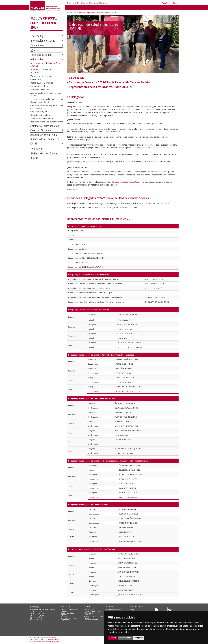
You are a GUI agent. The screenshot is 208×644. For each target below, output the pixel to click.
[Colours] (169, 610)
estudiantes (37, 59)
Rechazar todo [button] (125, 638)
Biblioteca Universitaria (41, 89)
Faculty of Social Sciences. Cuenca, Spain (44, 23)
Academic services (91, 620)
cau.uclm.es (37, 619)
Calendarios (36, 79)
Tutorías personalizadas (41, 76)
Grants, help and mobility (93, 616)
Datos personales (53, 639)
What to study (89, 610)
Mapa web (56, 642)
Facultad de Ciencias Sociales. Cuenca (87, 3)
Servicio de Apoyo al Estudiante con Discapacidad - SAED (47, 100)
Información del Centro (43, 41)
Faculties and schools (114, 610)
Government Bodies (69, 613)
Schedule (87, 618)
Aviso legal (34, 639)
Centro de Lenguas (39, 111)
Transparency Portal (69, 618)
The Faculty (37, 36)
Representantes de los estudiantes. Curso (95, 87)
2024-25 (127, 87)
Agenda (64, 615)
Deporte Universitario (40, 115)
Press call (65, 616)
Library (132, 610)
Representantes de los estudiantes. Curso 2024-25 (99, 219)
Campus (64, 611)
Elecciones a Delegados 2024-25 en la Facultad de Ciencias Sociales (110, 82)
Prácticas (35, 73)
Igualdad (35, 50)
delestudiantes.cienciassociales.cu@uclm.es (124, 182)
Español (165, 3)
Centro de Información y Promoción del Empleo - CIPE (47, 107)
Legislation (65, 620)
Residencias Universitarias (42, 118)
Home (70, 13)
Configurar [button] (138, 638)
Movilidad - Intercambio (41, 69)
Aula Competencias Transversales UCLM (46, 94)
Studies (87, 606)
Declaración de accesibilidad (41, 642)
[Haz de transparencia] (158, 610)
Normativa (36, 148)
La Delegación (77, 78)
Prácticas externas (41, 55)
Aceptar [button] (113, 638)
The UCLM (66, 606)
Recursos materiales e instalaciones (47, 122)
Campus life (88, 615)
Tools (175, 3)
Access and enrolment (92, 611)
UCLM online (88, 613)
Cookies (42, 639)
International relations (69, 610)
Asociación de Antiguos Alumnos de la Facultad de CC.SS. (45, 139)
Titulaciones (37, 45)
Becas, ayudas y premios (42, 83)
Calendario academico (40, 86)
